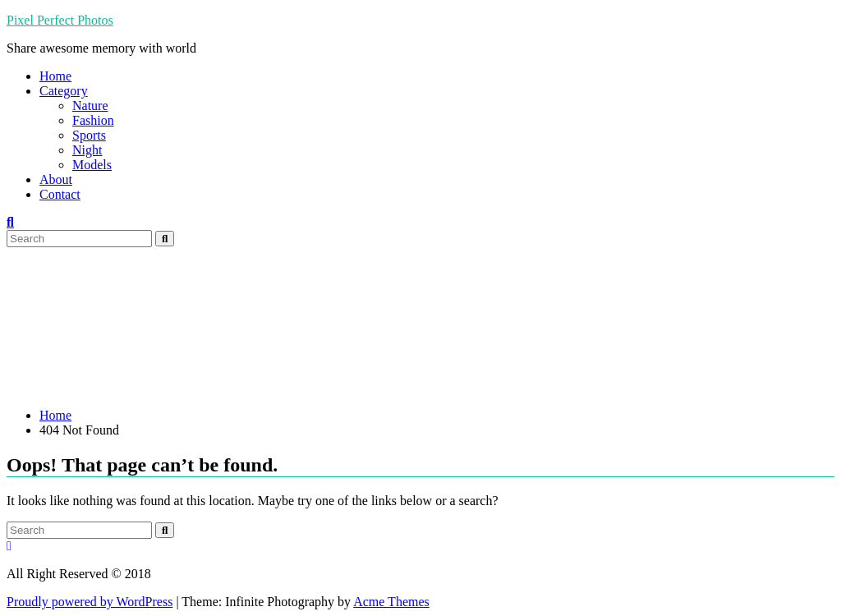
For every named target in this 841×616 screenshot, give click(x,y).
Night (87, 150)
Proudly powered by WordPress (90, 602)
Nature (90, 106)
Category (64, 91)
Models (92, 165)
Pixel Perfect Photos (60, 20)
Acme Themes (391, 602)
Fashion (93, 120)
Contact (60, 194)
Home (55, 76)
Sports (89, 135)
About (56, 179)
